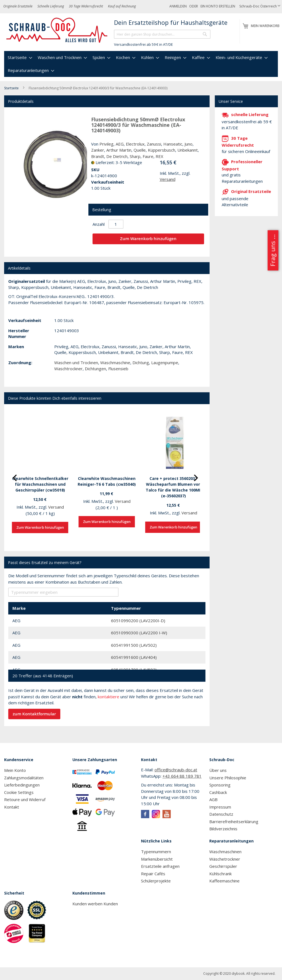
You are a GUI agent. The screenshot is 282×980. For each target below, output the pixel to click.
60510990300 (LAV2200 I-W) (139, 633)
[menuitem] (19, 57)
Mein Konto (15, 770)
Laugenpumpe (165, 363)
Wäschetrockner (225, 859)
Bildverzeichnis (223, 829)
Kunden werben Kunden (95, 904)
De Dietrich (117, 156)
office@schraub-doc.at (176, 770)
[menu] (141, 64)
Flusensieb (118, 369)
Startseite (11, 88)
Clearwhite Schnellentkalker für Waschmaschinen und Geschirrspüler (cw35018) (40, 484)
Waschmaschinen (225, 852)
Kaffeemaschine (224, 881)
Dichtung (141, 363)
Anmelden (178, 6)
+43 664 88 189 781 (182, 776)
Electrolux (135, 144)
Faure (148, 156)
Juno (189, 144)
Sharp (135, 156)
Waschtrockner (68, 369)
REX (159, 156)
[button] (260, 6)
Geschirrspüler (223, 866)
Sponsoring (220, 785)
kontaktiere (109, 697)
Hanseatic (173, 144)
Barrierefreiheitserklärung (234, 821)
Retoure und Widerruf (25, 799)
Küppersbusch (162, 150)
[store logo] (57, 30)
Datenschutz (221, 814)
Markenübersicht (157, 859)
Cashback (218, 792)
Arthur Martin (119, 150)
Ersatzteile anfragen (160, 866)
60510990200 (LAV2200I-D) (138, 621)
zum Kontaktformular (34, 714)
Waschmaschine (115, 363)
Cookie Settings (19, 792)
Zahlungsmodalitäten (24, 778)
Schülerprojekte (156, 881)
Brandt (98, 156)
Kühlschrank (220, 874)
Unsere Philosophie (228, 778)
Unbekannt (188, 150)
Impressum (220, 807)
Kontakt (12, 807)
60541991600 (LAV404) (134, 657)
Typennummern (156, 852)
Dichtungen (95, 369)
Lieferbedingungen (22, 785)
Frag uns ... (272, 250)
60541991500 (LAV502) (134, 645)
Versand (168, 179)
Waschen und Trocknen (76, 363)
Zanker (98, 150)
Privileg (106, 144)
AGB (213, 799)
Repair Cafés (153, 874)
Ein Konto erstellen (218, 6)
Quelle (140, 150)
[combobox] (162, 34)
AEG (120, 144)
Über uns (218, 770)
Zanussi (154, 144)
